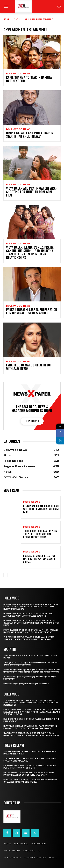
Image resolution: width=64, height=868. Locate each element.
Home (6, 19)
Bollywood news (18, 74)
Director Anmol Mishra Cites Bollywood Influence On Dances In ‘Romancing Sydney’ (30, 781)
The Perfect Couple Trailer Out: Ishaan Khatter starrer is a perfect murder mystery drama (29, 638)
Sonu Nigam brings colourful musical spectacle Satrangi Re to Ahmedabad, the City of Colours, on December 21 (31, 703)
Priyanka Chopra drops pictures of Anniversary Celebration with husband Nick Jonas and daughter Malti (31, 623)
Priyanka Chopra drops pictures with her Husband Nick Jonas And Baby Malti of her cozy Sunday (31, 631)
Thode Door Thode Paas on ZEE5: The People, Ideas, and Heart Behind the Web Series (40, 534)
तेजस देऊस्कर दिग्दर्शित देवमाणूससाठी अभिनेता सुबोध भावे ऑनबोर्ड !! (26, 684)
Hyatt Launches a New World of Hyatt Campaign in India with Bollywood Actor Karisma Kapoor (30, 727)
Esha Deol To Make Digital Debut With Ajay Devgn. (29, 367)
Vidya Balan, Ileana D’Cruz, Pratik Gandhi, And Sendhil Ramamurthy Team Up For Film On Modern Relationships (30, 252)
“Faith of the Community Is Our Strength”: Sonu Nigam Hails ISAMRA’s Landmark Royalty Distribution (31, 734)
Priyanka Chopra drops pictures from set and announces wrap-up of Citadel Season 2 (28, 615)
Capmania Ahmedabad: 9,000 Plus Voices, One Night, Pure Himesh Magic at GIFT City (30, 767)
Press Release (32, 502)
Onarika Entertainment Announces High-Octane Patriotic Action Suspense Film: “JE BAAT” (29, 774)
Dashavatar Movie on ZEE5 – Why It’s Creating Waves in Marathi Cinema (40, 559)
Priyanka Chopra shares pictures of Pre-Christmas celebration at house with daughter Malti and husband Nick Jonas (31, 607)
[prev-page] (6, 575)
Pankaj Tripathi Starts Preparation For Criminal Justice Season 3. (32, 311)
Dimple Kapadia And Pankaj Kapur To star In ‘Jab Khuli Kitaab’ (32, 135)
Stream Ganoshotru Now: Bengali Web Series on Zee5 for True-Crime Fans (41, 509)
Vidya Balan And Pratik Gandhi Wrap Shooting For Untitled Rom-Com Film (32, 192)
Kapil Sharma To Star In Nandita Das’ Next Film (29, 79)
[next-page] (11, 575)
